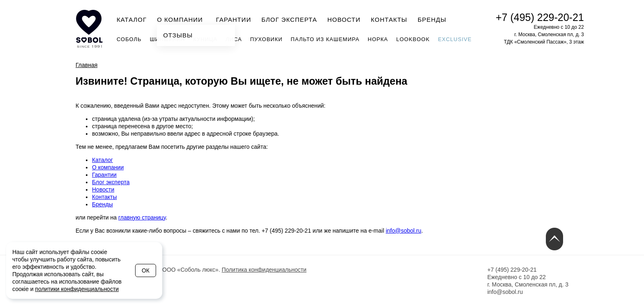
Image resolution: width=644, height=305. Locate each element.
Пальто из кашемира (325, 39)
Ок (146, 270)
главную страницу (142, 217)
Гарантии (234, 20)
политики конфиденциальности (77, 289)
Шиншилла (168, 39)
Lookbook (413, 39)
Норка (378, 39)
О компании (182, 19)
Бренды (432, 20)
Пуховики (266, 39)
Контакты (389, 20)
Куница (205, 39)
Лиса (234, 39)
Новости (344, 20)
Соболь (129, 39)
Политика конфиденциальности (264, 270)
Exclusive (455, 39)
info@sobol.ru (404, 231)
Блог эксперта (289, 20)
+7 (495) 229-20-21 (540, 17)
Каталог (132, 20)
